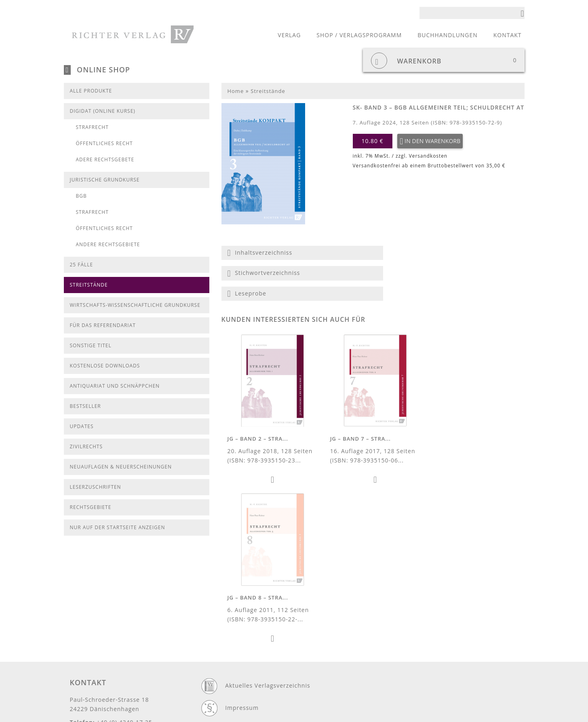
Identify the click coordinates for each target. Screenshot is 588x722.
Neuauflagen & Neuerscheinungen (121, 467)
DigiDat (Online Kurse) (103, 111)
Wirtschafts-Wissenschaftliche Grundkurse (135, 305)
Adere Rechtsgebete (105, 159)
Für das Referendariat (103, 325)
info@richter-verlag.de (104, 639)
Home (236, 91)
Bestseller (85, 406)
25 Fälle (82, 265)
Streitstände (89, 285)
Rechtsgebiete (91, 507)
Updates (82, 426)
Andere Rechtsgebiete (108, 244)
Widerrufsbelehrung (255, 691)
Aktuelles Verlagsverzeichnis (268, 579)
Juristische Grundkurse (105, 180)
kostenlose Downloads (105, 366)
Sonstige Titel (91, 345)
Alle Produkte (91, 91)
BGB (81, 196)
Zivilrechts (86, 446)
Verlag (289, 35)
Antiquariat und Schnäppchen (115, 386)
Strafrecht (92, 127)
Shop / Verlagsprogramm (359, 35)
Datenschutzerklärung (258, 624)
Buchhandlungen (448, 35)
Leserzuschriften (96, 487)
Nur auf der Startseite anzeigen (118, 527)
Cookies (237, 646)
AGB (231, 668)
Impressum (242, 602)
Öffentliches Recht (104, 143)
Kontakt (508, 35)
